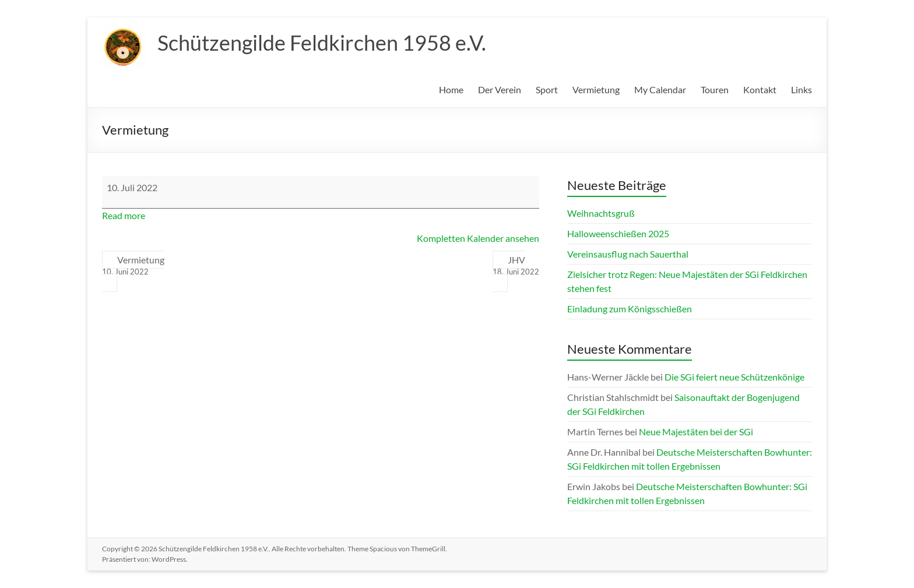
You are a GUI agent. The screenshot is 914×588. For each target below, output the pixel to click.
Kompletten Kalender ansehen (478, 238)
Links (801, 89)
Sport (547, 89)
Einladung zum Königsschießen (630, 309)
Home (451, 89)
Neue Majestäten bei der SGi (696, 432)
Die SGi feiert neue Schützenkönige (734, 377)
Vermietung (596, 89)
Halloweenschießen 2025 (618, 233)
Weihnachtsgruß (601, 213)
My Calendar (660, 89)
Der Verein (500, 89)
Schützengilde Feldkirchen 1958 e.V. (322, 43)
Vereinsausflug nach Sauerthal (628, 254)
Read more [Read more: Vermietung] (124, 215)
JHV (516, 266)
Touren (715, 89)
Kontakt (760, 89)
